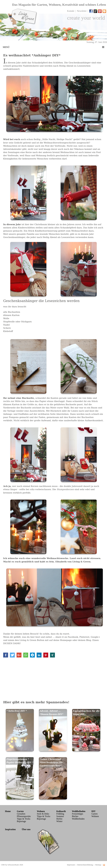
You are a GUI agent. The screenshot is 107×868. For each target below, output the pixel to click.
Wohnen (95, 816)
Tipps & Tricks (24, 819)
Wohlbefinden (78, 819)
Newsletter (82, 11)
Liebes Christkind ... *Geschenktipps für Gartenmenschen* (52, 762)
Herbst (59, 819)
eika (32, 489)
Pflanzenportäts (24, 816)
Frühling (60, 814)
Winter (59, 821)
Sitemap (98, 865)
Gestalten (21, 814)
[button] (6, 655)
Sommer (60, 816)
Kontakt (71, 11)
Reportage (21, 821)
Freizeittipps (77, 814)
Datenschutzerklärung (85, 865)
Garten (94, 814)
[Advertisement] (53, 678)
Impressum (71, 865)
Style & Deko (43, 814)
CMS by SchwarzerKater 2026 (12, 865)
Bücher (75, 816)
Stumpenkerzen (65, 489)
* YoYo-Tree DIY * (16, 711)
